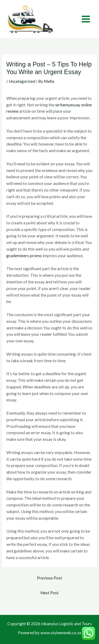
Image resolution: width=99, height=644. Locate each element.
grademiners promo (24, 256)
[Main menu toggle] (86, 19)
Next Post (49, 593)
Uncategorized (22, 81)
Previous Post (49, 578)
